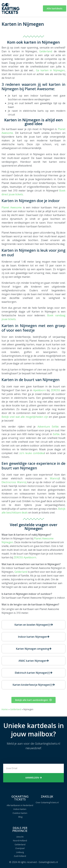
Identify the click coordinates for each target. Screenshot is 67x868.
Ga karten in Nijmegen (50, 70)
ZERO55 (55, 390)
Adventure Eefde (48, 427)
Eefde (56, 434)
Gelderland (46, 51)
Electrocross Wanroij (14, 482)
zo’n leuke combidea (32, 453)
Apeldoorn (40, 390)
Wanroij (55, 478)
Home (5, 709)
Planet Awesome (12, 207)
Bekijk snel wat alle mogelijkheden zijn (25, 417)
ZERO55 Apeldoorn (25, 557)
